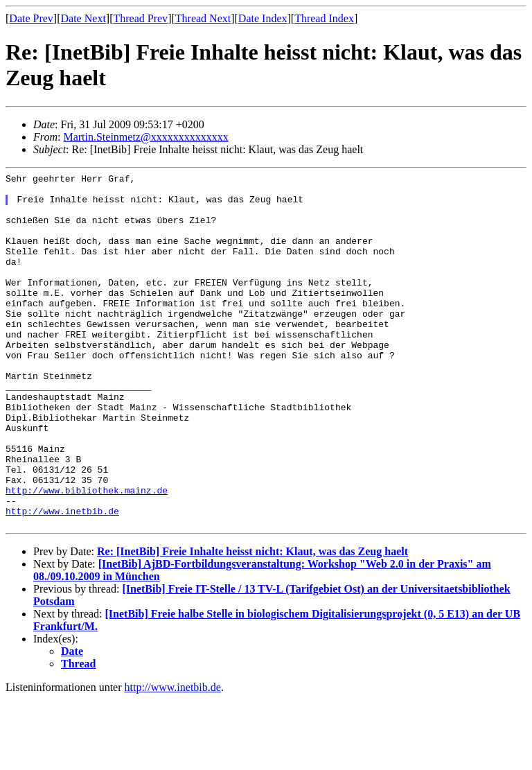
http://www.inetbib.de (62, 579)
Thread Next (203, 18)
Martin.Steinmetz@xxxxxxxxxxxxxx (145, 137)
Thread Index (324, 18)
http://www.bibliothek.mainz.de (87, 554)
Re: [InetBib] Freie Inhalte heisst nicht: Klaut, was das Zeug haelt (252, 622)
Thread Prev (140, 18)
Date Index (263, 18)
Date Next (83, 18)
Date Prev (31, 18)
